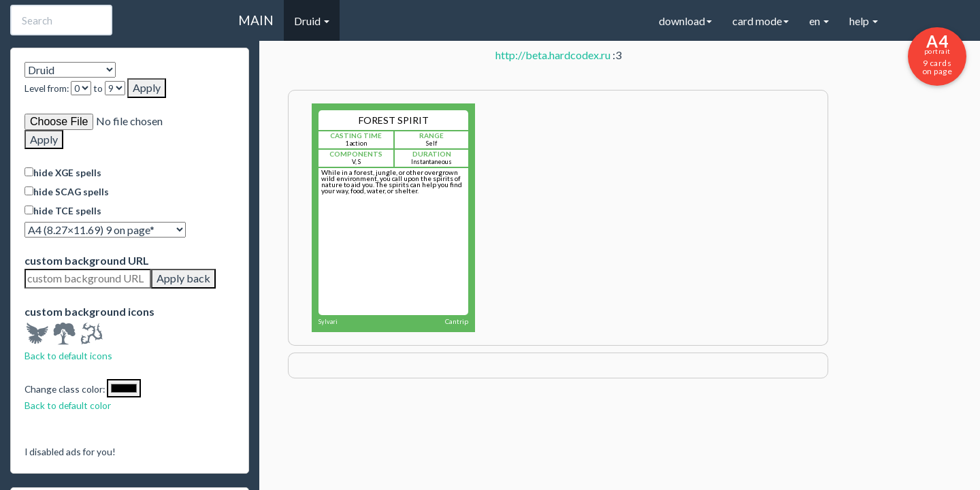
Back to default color (68, 405)
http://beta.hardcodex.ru (553, 55)
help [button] (864, 21)
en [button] (819, 21)
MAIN (256, 20)
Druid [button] (312, 21)
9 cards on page (937, 54)
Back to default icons (68, 356)
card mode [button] (761, 21)
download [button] (685, 21)
